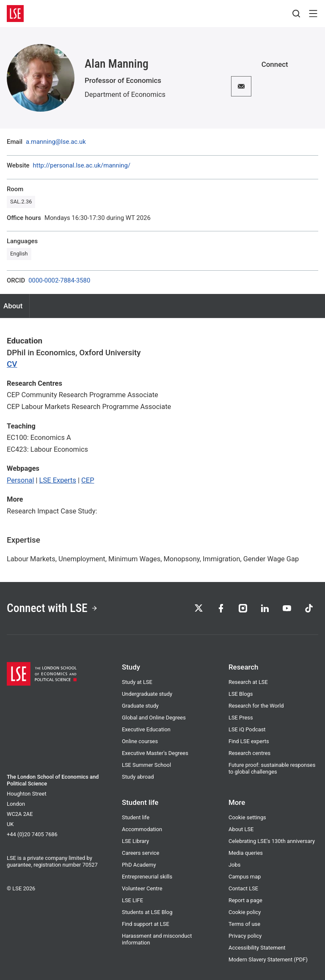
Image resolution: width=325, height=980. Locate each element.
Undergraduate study (147, 694)
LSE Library (135, 841)
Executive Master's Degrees (155, 753)
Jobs (234, 865)
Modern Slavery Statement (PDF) (268, 959)
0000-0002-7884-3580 (59, 281)
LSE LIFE (132, 900)
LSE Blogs (241, 694)
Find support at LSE (146, 924)
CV (12, 364)
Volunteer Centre (142, 888)
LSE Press (241, 718)
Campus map (245, 877)
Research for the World (256, 706)
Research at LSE (248, 682)
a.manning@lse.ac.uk (56, 142)
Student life (136, 817)
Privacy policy (245, 936)
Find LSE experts (249, 741)
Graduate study (140, 706)
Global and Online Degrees (154, 718)
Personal (20, 480)
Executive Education (146, 729)
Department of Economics (125, 95)
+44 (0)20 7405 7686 (32, 834)
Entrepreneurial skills (147, 877)
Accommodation (142, 829)
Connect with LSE (52, 608)
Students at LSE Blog (147, 912)
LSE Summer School (146, 765)
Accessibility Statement (257, 948)
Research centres (249, 753)
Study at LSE (137, 682)
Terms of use (244, 924)
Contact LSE (243, 888)
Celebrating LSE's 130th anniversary (272, 841)
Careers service (140, 853)
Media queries (246, 853)
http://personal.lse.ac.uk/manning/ (82, 166)
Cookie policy (245, 912)
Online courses (140, 741)
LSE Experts (58, 480)
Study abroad (138, 777)
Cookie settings (247, 817)
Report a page (245, 900)
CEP (88, 480)
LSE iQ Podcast (247, 729)
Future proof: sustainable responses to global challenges (272, 768)
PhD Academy (139, 865)
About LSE (241, 829)
